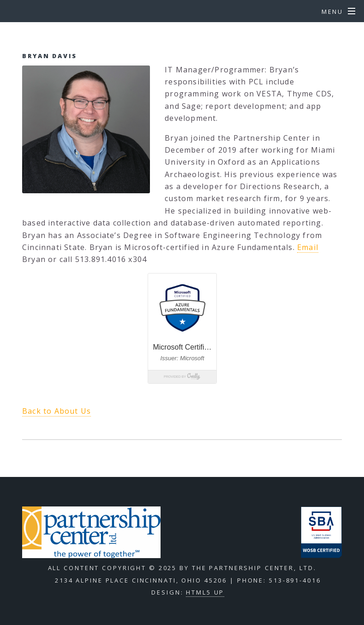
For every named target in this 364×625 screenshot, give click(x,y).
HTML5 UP (205, 592)
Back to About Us (57, 411)
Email (308, 247)
